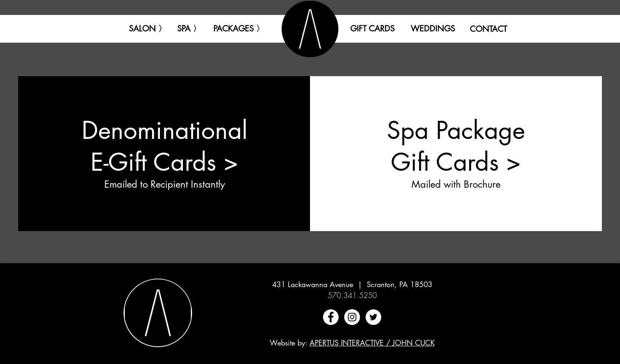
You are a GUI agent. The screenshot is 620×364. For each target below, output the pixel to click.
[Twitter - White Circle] (373, 317)
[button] (148, 29)
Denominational (165, 130)
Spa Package (456, 130)
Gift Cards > (456, 162)
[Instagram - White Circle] (352, 317)
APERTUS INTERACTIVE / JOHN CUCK (372, 343)
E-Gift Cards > (164, 162)
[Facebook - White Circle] (331, 317)
